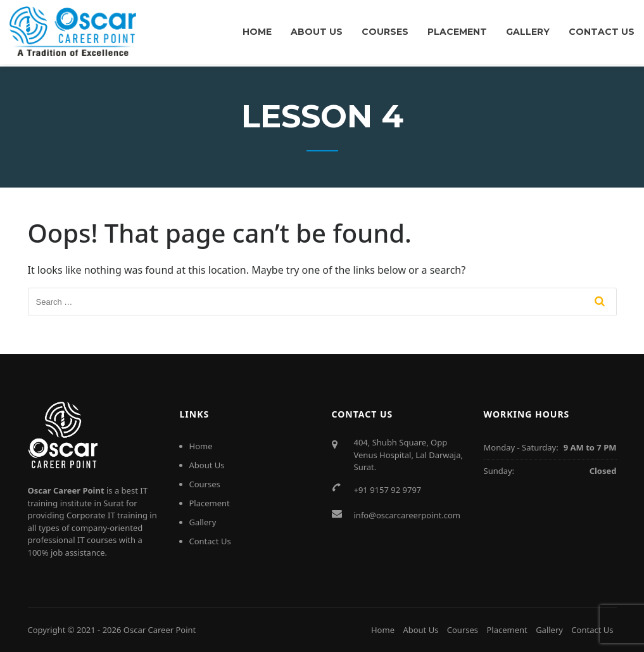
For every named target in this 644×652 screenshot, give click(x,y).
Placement (457, 32)
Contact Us (602, 32)
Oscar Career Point (160, 630)
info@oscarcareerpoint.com (407, 515)
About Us (317, 32)
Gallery (528, 32)
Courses (385, 32)
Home (257, 32)
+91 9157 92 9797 (388, 490)
